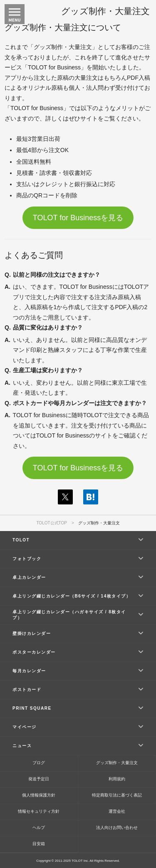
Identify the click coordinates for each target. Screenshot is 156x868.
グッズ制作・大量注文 (117, 763)
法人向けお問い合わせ (117, 827)
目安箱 (39, 844)
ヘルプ (39, 827)
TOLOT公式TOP (52, 523)
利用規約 (117, 779)
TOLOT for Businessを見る (78, 218)
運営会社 (117, 811)
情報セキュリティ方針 (39, 811)
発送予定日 (39, 779)
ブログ (39, 763)
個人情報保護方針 (39, 795)
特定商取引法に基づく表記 (117, 795)
